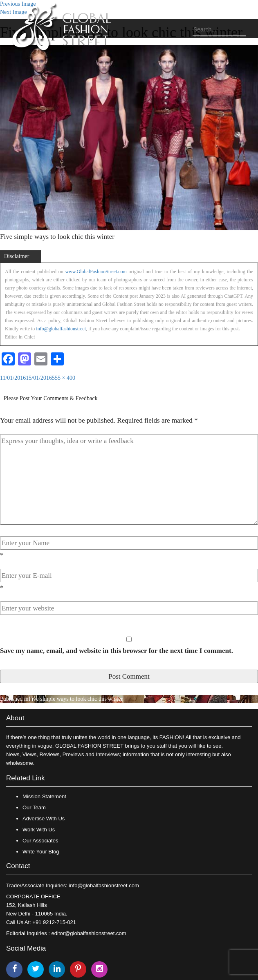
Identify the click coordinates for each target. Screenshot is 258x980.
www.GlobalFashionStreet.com (96, 272)
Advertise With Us (44, 819)
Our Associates (40, 841)
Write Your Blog (41, 852)
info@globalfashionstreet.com (104, 885)
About (15, 718)
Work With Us (39, 830)
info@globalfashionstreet (61, 329)
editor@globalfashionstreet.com (89, 933)
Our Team (34, 807)
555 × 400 (64, 378)
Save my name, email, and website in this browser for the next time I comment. (117, 651)
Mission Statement (44, 796)
